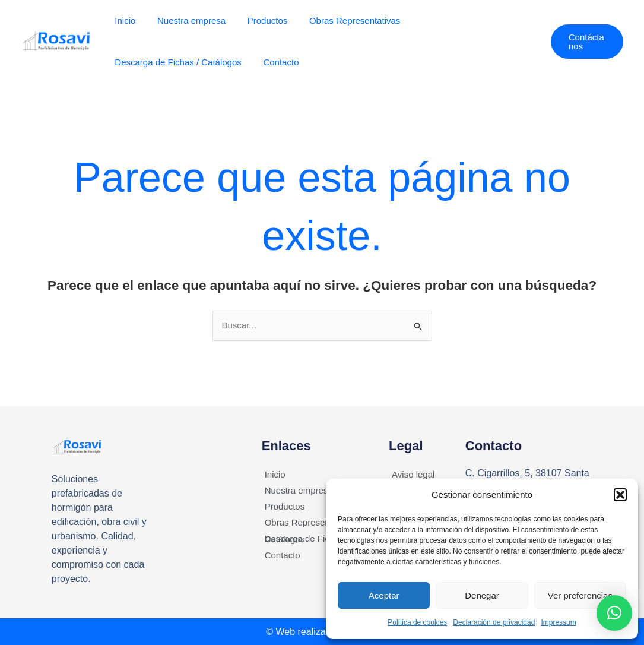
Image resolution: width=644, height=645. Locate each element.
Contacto (275, 62)
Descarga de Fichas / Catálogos (176, 62)
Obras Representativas (341, 20)
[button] (620, 495)
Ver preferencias (580, 595)
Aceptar (384, 595)
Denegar (482, 595)
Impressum (558, 622)
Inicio (123, 20)
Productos (258, 20)
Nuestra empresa (185, 20)
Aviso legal (413, 474)
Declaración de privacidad (494, 622)
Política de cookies (417, 622)
